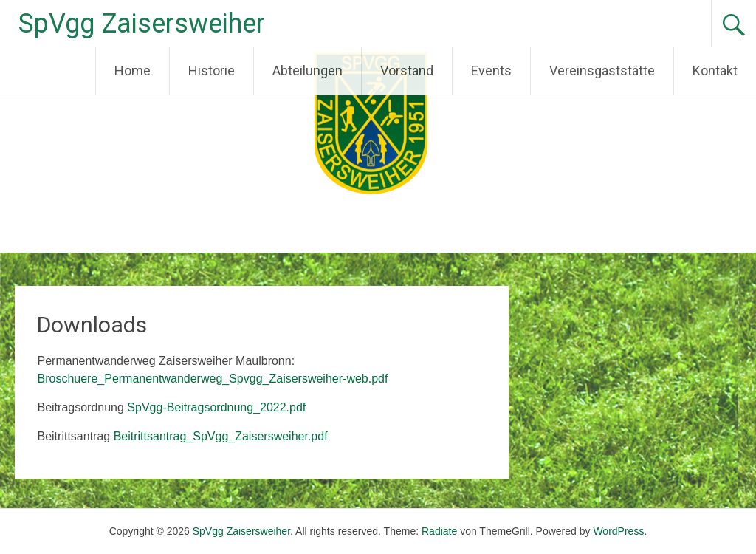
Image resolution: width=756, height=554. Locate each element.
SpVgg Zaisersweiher (142, 24)
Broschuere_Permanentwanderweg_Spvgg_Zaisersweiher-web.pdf (212, 379)
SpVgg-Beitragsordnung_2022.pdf (216, 407)
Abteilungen (307, 71)
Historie (212, 71)
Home (133, 71)
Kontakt (715, 71)
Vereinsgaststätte (602, 71)
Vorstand (407, 71)
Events (491, 71)
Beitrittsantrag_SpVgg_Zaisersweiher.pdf (221, 436)
